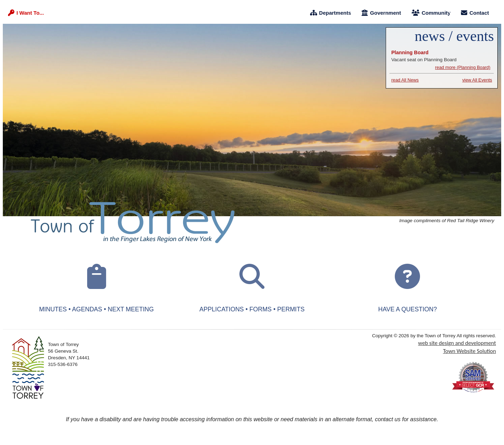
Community (431, 13)
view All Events (477, 80)
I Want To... (26, 13)
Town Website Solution (470, 351)
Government (381, 13)
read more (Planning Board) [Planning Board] (463, 67)
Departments (331, 13)
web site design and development (457, 343)
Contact (475, 13)
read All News (405, 80)
